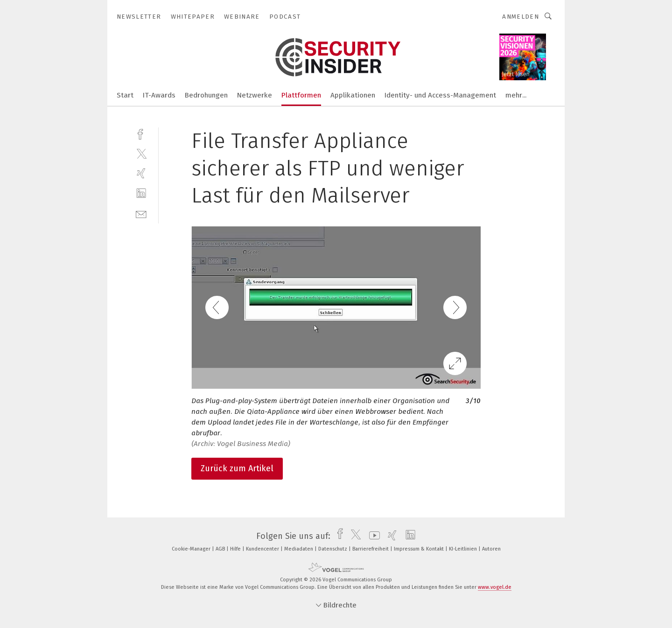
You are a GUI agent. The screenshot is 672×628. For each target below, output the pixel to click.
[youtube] (372, 536)
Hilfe (236, 549)
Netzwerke (255, 95)
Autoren (491, 549)
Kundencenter (263, 549)
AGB (221, 549)
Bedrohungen (206, 95)
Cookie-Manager (192, 549)
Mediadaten (299, 549)
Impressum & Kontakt (420, 549)
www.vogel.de (495, 587)
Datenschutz (333, 549)
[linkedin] (141, 193)
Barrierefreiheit (371, 549)
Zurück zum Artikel (237, 468)
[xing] (141, 173)
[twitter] (141, 153)
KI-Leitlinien (464, 549)
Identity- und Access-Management (440, 95)
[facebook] (141, 133)
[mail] (141, 213)
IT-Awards (159, 95)
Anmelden (521, 17)
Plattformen (301, 95)
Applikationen (353, 95)
